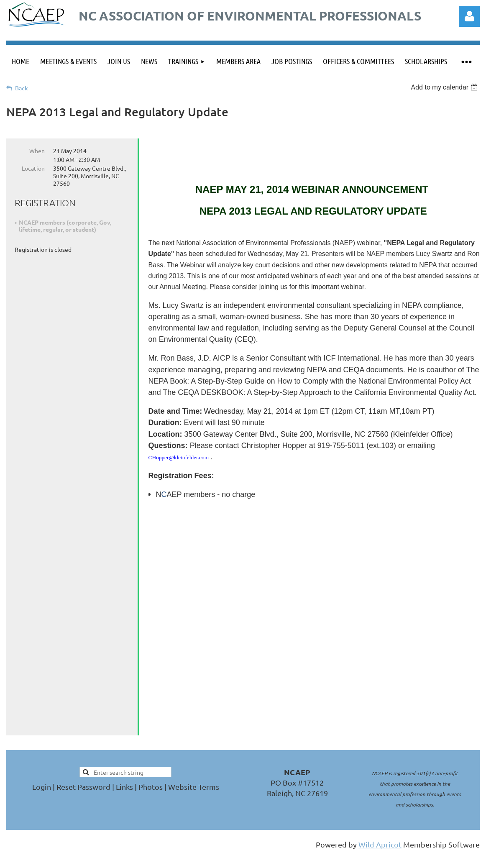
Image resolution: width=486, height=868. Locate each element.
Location (33, 168)
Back (22, 88)
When (37, 151)
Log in (469, 16)
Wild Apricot (380, 822)
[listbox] (445, 87)
